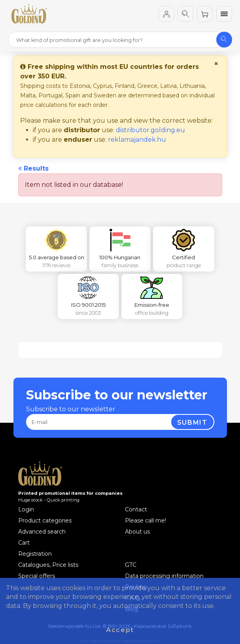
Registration (35, 554)
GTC (131, 565)
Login (26, 509)
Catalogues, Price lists (48, 565)
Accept (120, 630)
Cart (24, 543)
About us (137, 532)
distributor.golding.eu (150, 130)
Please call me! (146, 521)
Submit (192, 423)
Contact (136, 509)
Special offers (37, 576)
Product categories (45, 521)
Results (33, 168)
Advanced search (42, 532)
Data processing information (164, 576)
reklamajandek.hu (137, 140)
